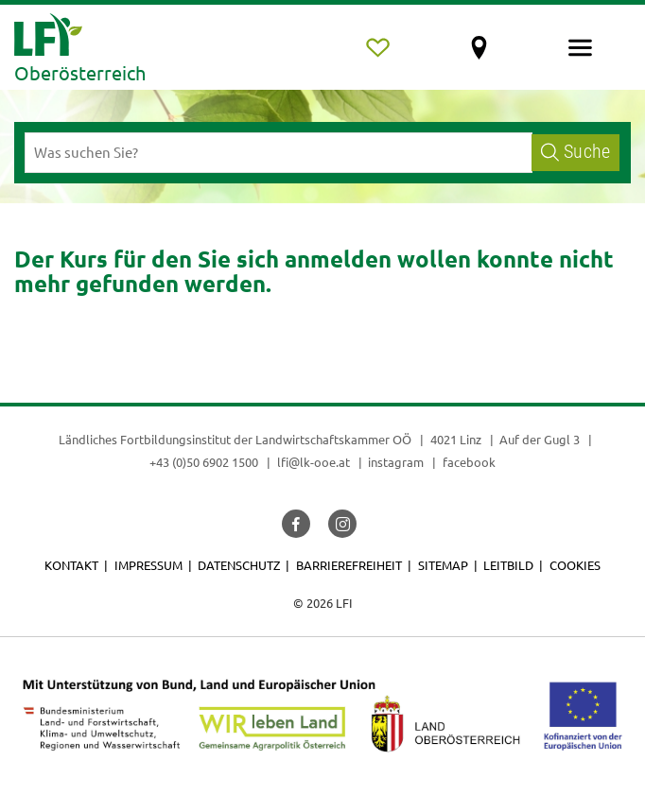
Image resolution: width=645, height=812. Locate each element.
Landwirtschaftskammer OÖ (333, 439)
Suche (575, 152)
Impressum (148, 565)
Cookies (575, 565)
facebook (469, 462)
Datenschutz (239, 565)
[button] (296, 524)
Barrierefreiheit (349, 565)
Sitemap (443, 565)
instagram (396, 462)
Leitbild (508, 565)
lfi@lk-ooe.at (314, 462)
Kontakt (71, 565)
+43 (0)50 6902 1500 (204, 462)
